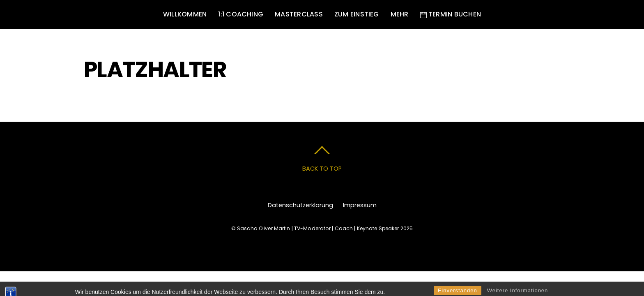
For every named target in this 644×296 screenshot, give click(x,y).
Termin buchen (451, 14)
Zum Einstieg (357, 14)
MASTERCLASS (299, 14)
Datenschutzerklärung (300, 205)
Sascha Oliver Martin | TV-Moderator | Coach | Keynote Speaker (318, 228)
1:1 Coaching (241, 14)
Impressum (360, 205)
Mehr (400, 14)
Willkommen (185, 14)
